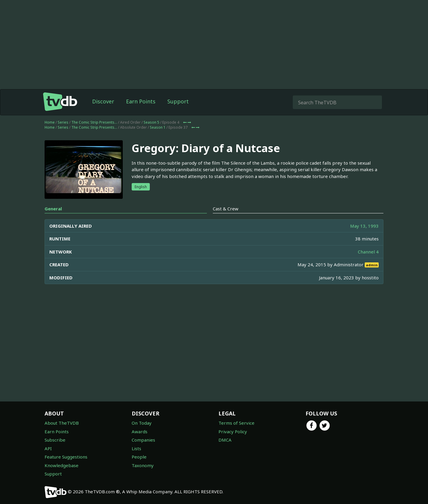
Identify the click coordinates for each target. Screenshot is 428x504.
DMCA (225, 440)
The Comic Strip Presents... (94, 122)
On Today (142, 423)
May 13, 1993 (364, 226)
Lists (136, 448)
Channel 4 (368, 252)
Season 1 (158, 127)
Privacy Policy (233, 431)
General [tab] (53, 209)
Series (63, 122)
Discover (103, 101)
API (48, 448)
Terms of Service (236, 423)
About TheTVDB (62, 423)
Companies (143, 440)
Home (50, 122)
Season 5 (151, 122)
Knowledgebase (62, 465)
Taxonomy (143, 465)
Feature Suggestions (66, 457)
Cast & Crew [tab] (226, 209)
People (139, 457)
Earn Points (141, 101)
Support (178, 101)
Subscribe (55, 440)
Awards (140, 431)
